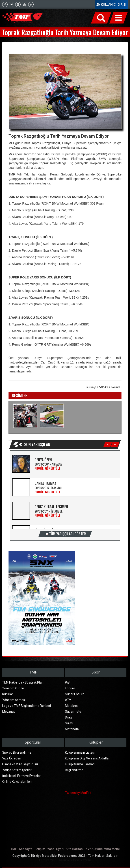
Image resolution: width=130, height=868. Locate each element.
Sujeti (69, 723)
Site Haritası (75, 849)
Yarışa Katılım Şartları (17, 770)
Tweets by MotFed (78, 793)
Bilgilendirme (74, 770)
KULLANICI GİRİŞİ (114, 4)
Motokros (72, 706)
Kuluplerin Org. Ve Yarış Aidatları (88, 758)
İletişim (40, 849)
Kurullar (8, 694)
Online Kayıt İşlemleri (17, 782)
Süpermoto (73, 712)
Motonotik (72, 729)
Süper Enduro (75, 694)
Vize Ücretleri (12, 758)
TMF (14, 849)
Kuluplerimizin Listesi (80, 753)
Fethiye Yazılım (80, 860)
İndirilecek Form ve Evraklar (22, 776)
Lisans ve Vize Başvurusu (20, 764)
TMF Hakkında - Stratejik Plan (23, 682)
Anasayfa (26, 849)
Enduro (70, 688)
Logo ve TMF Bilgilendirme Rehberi (27, 706)
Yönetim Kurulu (13, 688)
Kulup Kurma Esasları (80, 764)
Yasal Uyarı (55, 849)
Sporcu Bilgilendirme (17, 753)
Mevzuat (9, 712)
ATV (68, 700)
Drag (68, 717)
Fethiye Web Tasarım (54, 860)
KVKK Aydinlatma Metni (103, 849)
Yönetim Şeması (14, 700)
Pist (68, 682)
